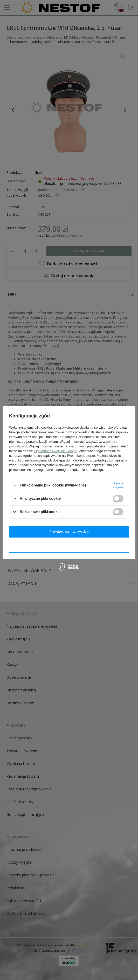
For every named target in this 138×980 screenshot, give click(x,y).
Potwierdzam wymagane (69, 547)
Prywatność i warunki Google (56, 451)
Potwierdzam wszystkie (69, 531)
